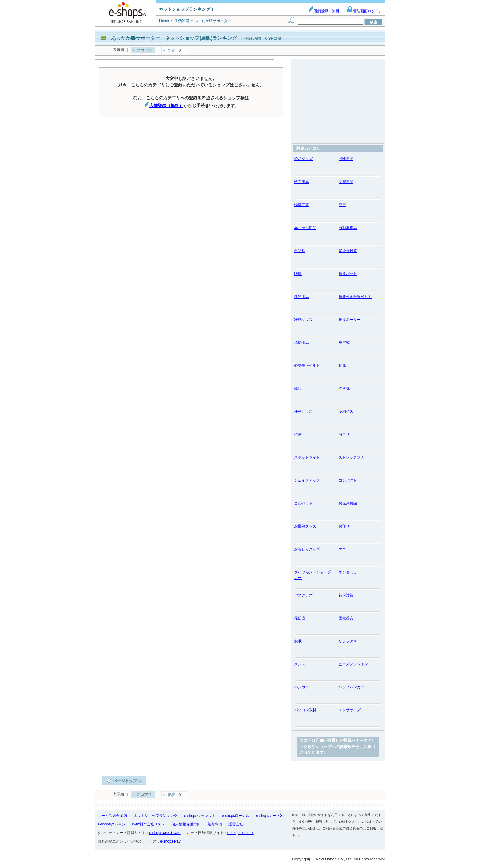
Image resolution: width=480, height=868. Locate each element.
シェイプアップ (307, 480)
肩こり (344, 434)
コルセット (303, 503)
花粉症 (300, 618)
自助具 (300, 251)
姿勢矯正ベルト (307, 366)
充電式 (344, 343)
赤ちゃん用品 (305, 228)
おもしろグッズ (307, 549)
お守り (344, 526)
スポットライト (307, 457)
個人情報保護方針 (186, 824)
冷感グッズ (303, 320)
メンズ (300, 664)
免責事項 (215, 824)
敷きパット (348, 274)
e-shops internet (241, 833)
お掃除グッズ (305, 526)
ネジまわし (348, 572)
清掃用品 (302, 343)
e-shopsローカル (236, 816)
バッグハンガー (351, 687)
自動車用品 (348, 228)
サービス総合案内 (112, 816)
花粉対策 (346, 595)
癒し (298, 389)
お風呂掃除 (348, 503)
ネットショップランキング (156, 816)
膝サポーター (350, 320)
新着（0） (176, 51)
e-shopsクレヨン (112, 824)
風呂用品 (302, 297)
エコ (342, 549)
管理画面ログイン (365, 11)
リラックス (348, 641)
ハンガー (302, 687)
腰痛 (298, 274)
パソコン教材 (305, 710)
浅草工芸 (302, 205)
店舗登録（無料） (325, 11)
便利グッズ (303, 411)
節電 (342, 205)
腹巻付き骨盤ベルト (355, 297)
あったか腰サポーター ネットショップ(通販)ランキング (174, 38)
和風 (342, 366)
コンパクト (348, 480)
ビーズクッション (353, 664)
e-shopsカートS (269, 816)
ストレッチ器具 (351, 457)
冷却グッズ (303, 159)
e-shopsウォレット (200, 816)
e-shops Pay (170, 841)
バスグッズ (303, 595)
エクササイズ (350, 710)
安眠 (298, 641)
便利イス (346, 411)
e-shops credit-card (165, 833)
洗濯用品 (346, 182)
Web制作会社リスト (148, 824)
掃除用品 (346, 159)
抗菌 (298, 434)
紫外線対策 (348, 251)
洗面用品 (302, 182)
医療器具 (346, 618)
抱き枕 (344, 389)
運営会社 (236, 824)
